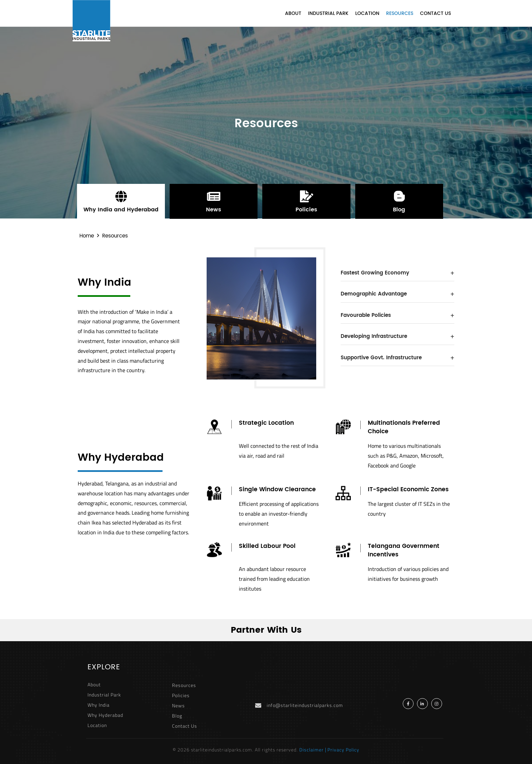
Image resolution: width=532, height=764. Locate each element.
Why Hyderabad (105, 715)
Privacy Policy (343, 750)
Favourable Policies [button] (397, 315)
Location (367, 13)
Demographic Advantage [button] (397, 294)
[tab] (397, 273)
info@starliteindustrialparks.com (305, 705)
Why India (99, 705)
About (293, 13)
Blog (177, 716)
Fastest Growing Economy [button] (397, 273)
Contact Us (435, 13)
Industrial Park (328, 13)
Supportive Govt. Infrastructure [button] (397, 358)
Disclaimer (311, 750)
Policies (181, 695)
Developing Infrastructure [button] (397, 336)
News (178, 705)
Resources (400, 13)
